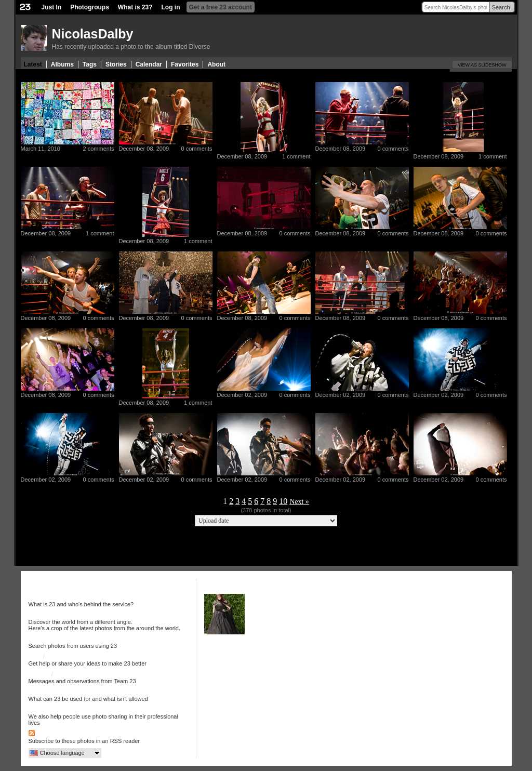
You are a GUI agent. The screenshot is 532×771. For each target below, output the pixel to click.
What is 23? (135, 7)
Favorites (185, 64)
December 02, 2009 (242, 395)
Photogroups (90, 7)
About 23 (41, 597)
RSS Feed (51, 734)
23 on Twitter (72, 674)
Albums (62, 64)
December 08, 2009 (144, 149)
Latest (33, 64)
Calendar (149, 64)
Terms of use (46, 692)
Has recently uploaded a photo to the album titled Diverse (131, 47)
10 (283, 501)
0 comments (197, 149)
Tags (90, 64)
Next (296, 502)
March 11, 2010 (41, 149)
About (216, 64)
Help (35, 657)
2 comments (99, 149)
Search (501, 7)
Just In (52, 7)
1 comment (296, 156)
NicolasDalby (93, 34)
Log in (171, 7)
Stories (116, 64)
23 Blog (39, 674)
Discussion (61, 657)
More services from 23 (59, 710)
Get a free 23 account (221, 7)
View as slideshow (482, 65)
